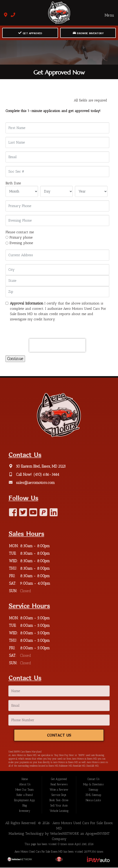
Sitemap (93, 790)
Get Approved (30, 33)
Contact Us (59, 736)
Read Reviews (59, 785)
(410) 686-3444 (46, 474)
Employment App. (25, 801)
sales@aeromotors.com (35, 483)
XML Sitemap (93, 795)
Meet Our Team (25, 790)
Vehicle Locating (59, 811)
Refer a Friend (25, 795)
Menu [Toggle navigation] (107, 15)
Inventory (25, 811)
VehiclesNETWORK (64, 834)
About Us (25, 785)
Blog (25, 806)
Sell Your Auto (59, 806)
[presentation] (57, 345)
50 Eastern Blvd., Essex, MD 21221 (40, 466)
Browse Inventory (88, 33)
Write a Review (59, 790)
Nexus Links (93, 801)
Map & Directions (93, 785)
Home (25, 779)
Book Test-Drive (59, 801)
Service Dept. (59, 795)
